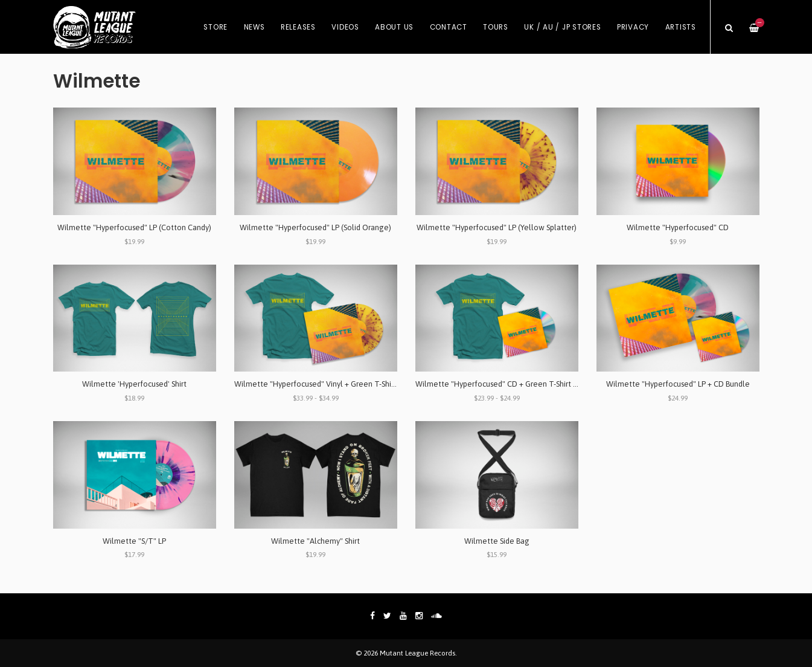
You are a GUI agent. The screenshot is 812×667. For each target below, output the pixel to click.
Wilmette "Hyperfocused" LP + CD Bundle (678, 384)
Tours (496, 27)
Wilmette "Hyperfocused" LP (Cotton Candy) (134, 227)
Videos (345, 27)
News (254, 27)
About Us (394, 27)
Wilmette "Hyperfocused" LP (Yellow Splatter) (497, 227)
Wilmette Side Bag (497, 541)
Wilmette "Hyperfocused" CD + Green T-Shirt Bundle (506, 384)
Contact (449, 27)
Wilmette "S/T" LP (134, 541)
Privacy (633, 27)
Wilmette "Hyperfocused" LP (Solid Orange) (315, 227)
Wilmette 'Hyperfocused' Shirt (134, 384)
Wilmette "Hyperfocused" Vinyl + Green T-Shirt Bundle (328, 384)
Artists (681, 27)
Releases (298, 27)
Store (216, 27)
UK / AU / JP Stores (562, 27)
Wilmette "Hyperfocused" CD (678, 227)
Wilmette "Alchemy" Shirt (315, 541)
